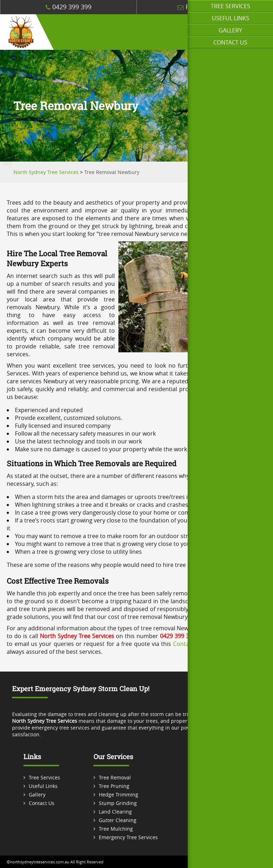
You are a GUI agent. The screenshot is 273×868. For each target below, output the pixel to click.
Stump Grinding (118, 803)
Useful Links (231, 18)
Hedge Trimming (119, 795)
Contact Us (230, 42)
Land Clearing (115, 812)
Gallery (230, 30)
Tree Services (231, 6)
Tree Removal (115, 777)
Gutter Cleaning (118, 820)
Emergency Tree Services (128, 837)
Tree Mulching (116, 829)
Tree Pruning (114, 786)
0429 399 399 (68, 7)
